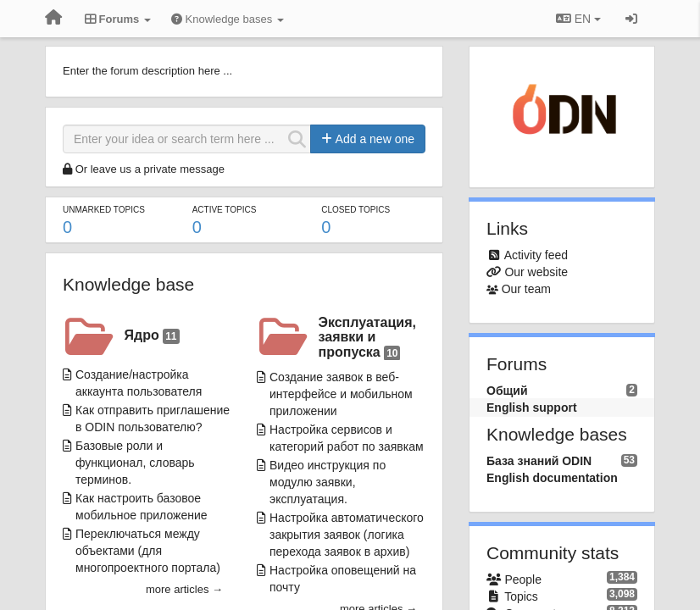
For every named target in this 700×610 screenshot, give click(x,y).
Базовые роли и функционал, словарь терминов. (135, 463)
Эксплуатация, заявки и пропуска (367, 338)
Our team (526, 289)
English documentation (552, 478)
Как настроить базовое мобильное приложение (142, 507)
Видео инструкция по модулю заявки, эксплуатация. (328, 482)
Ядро (152, 336)
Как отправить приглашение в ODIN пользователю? (153, 419)
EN (578, 19)
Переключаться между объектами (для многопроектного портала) (148, 551)
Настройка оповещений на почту (343, 579)
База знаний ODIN (539, 461)
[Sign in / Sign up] (631, 19)
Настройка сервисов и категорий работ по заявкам (347, 438)
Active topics (225, 210)
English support (532, 408)
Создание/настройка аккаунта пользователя (139, 383)
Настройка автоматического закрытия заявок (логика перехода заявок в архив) (347, 535)
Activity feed (536, 255)
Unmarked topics (104, 210)
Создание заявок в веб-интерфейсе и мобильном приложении (341, 394)
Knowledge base (128, 284)
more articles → (184, 589)
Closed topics (356, 210)
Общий (507, 391)
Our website (536, 272)
